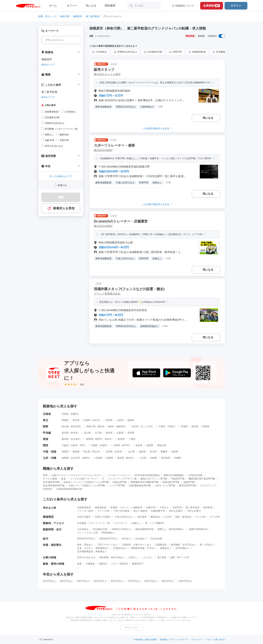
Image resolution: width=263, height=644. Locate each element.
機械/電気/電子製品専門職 (202, 479)
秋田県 (109, 420)
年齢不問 (151, 507)
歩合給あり (141, 539)
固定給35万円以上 (109, 539)
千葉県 (162, 426)
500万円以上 (100, 581)
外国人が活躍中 (103, 517)
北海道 (65, 414)
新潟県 (65, 433)
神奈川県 (65, 16)
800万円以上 (151, 581)
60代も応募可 (176, 511)
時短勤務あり (109, 533)
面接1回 (103, 564)
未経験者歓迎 (84, 507)
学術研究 (47, 489)
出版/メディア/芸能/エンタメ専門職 (87, 486)
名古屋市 (75, 439)
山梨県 (120, 433)
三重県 (132, 439)
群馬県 (206, 426)
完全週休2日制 (100, 529)
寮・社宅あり (207, 545)
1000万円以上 (186, 581)
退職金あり (166, 548)
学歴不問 (177, 507)
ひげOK (167, 517)
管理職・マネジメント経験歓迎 (126, 507)
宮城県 (87, 420)
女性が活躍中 (84, 517)
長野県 (131, 433)
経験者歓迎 (101, 507)
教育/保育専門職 (187, 486)
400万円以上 (83, 581)
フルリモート (121, 523)
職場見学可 (138, 564)
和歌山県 (162, 445)
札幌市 (74, 414)
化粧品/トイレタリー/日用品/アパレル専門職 (86, 482)
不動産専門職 (178, 479)
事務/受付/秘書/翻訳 (174, 475)
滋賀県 (150, 445)
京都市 (103, 445)
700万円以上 (134, 581)
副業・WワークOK (180, 557)
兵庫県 (117, 445)
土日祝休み (83, 529)
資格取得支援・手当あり (143, 548)
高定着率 (142, 517)
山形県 (120, 420)
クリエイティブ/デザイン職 (122, 479)
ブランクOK (103, 511)
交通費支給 (161, 545)
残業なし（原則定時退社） (171, 529)
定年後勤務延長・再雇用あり (92, 552)
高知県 (175, 452)
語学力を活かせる (86, 557)
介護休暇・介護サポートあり (137, 545)
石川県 (98, 433)
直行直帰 (162, 557)
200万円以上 (49, 581)
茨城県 (184, 426)
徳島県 (142, 452)
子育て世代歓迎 (122, 511)
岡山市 (96, 452)
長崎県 (110, 458)
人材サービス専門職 (165, 486)
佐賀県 (99, 458)
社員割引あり (120, 548)
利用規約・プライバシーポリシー (174, 640)
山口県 (131, 452)
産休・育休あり (85, 545)
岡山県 (87, 452)
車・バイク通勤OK (155, 523)
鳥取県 (65, 452)
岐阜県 (121, 439)
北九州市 (75, 458)
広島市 (118, 452)
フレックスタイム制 (87, 533)
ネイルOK (200, 517)
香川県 (153, 452)
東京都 (65, 426)
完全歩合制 (156, 539)
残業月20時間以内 (198, 529)
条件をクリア (48, 65)
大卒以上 (164, 507)
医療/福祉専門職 (171, 482)
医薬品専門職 (120, 482)
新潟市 (74, 433)
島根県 (76, 452)
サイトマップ (197, 640)
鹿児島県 (166, 458)
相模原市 (78, 16)
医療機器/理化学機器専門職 (144, 482)
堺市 (82, 445)
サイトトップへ (132, 628)
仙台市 (96, 420)
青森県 (65, 420)
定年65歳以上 (182, 548)
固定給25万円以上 (86, 539)
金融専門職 (189, 482)
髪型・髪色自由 (183, 517)
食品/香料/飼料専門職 (54, 486)
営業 (45, 475)
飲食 (63, 479)
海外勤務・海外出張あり (112, 557)
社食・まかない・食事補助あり (93, 548)
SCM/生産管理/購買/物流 (147, 475)
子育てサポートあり (107, 545)
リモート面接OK (119, 564)
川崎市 (110, 426)
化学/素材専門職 (51, 482)
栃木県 (195, 426)
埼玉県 (135, 426)
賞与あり (127, 539)
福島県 (131, 420)
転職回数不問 (158, 511)
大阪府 (65, 445)
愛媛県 (164, 452)
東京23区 (76, 426)
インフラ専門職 (117, 486)
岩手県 (76, 420)
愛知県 (65, 439)
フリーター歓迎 (85, 511)
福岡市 (86, 458)
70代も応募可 (194, 511)
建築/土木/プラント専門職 (154, 479)
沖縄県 (178, 458)
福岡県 (65, 458)
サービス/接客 (50, 479)
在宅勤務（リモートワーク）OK (94, 523)
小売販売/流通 (195, 475)
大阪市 (74, 445)
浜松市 (108, 439)
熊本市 (130, 458)
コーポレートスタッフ (119, 475)
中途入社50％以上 (124, 517)
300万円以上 (66, 581)
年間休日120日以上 (121, 529)
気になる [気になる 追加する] (208, 118)
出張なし (133, 557)
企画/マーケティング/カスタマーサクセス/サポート (78, 475)
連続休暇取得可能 (144, 529)
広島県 (109, 452)
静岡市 (99, 439)
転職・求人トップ (47, 16)
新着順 (201, 36)
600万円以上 (117, 581)
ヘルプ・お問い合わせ (215, 640)
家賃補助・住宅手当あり (183, 545)
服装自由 (155, 517)
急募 (79, 564)
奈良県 (139, 445)
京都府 (94, 445)
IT (104, 479)
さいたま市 (146, 426)
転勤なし (136, 523)
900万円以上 (168, 581)
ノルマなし (147, 557)
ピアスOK (215, 517)
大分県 (143, 458)
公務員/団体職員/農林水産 (69, 489)
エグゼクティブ (208, 486)
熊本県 (121, 458)
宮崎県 (154, 458)
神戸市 (126, 445)
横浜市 (101, 426)
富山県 (87, 433)
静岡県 (90, 439)
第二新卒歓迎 (93, 16)
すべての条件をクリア (61, 176)
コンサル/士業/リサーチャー (84, 479)
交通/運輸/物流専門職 (140, 486)
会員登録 (212, 6)
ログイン (236, 6)
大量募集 (90, 564)
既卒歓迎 (208, 507)
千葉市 (171, 426)
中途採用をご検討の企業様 (145, 640)
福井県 (109, 433)
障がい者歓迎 (140, 511)
